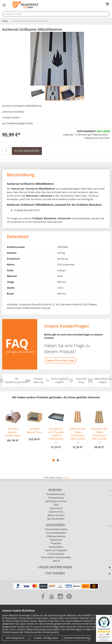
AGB (56, 505)
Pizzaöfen (56, 543)
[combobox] (56, 14)
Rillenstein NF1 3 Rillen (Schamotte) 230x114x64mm (78, 435)
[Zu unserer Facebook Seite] (43, 600)
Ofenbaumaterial (56, 536)
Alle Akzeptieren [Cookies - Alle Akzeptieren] (15, 638)
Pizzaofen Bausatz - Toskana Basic (13, 432)
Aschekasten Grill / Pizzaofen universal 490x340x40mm (56, 435)
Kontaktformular (56, 494)
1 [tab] (54, 460)
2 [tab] (58, 460)
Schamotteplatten (56, 533)
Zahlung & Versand (56, 501)
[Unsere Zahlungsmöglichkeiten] (56, 588)
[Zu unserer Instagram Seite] (61, 600)
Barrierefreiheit (56, 519)
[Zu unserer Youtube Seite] (52, 600)
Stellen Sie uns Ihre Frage (60, 360)
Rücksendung (56, 498)
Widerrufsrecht (56, 515)
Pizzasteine (56, 540)
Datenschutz (56, 512)
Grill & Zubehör (56, 554)
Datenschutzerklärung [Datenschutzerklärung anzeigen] (77, 638)
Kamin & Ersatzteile (56, 550)
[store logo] (26, 5)
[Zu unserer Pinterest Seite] (69, 600)
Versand (66, 478)
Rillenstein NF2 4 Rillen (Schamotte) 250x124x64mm (99, 435)
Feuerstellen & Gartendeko (56, 557)
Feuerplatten (56, 547)
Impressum (56, 508)
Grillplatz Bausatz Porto (35, 431)
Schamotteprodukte (56, 529)
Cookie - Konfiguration (46, 638)
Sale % (56, 561)
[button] (4, 5)
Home (5, 21)
